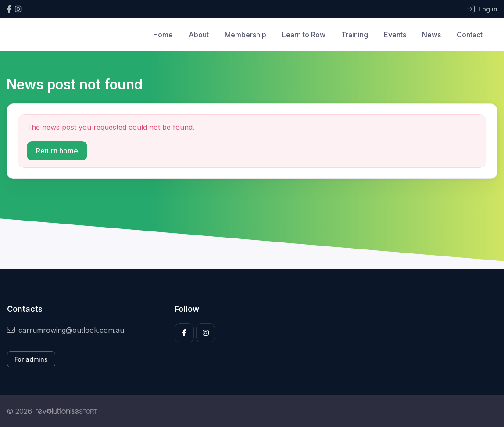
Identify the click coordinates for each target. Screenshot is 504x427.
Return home (57, 151)
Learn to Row (304, 35)
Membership (245, 35)
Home (163, 35)
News (431, 35)
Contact (470, 35)
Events (395, 35)
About (199, 35)
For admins (31, 359)
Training (355, 35)
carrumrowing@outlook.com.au (66, 330)
